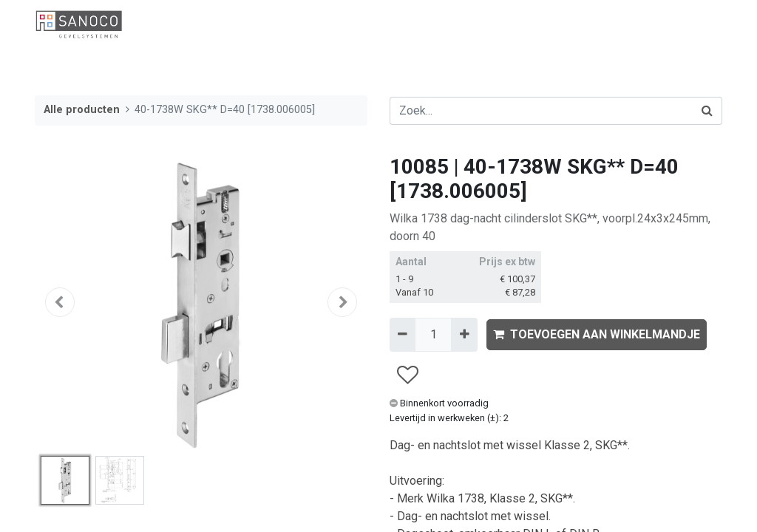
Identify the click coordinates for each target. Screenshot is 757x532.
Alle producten (82, 110)
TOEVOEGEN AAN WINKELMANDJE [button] (597, 334)
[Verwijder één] (403, 335)
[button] (60, 302)
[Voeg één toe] (464, 335)
